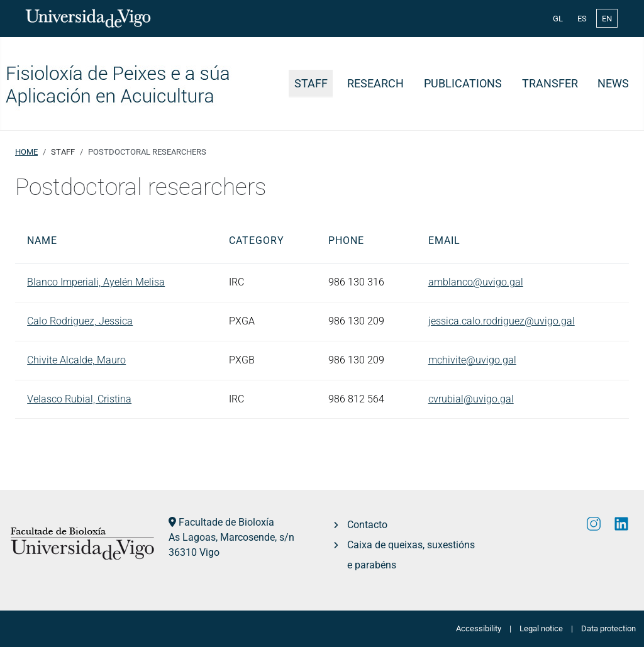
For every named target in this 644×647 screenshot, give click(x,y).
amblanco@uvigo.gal (476, 282)
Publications (463, 84)
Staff (311, 84)
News (613, 84)
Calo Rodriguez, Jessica (80, 321)
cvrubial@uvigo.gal (471, 399)
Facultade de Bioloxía (226, 522)
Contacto (367, 525)
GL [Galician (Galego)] (558, 19)
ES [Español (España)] (582, 19)
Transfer (550, 84)
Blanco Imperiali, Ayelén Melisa (96, 282)
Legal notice (541, 628)
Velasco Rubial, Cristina (79, 399)
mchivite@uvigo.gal (472, 360)
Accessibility (479, 628)
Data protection (608, 628)
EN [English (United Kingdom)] (607, 19)
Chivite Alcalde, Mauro (76, 360)
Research (375, 84)
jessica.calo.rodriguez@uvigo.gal (502, 321)
